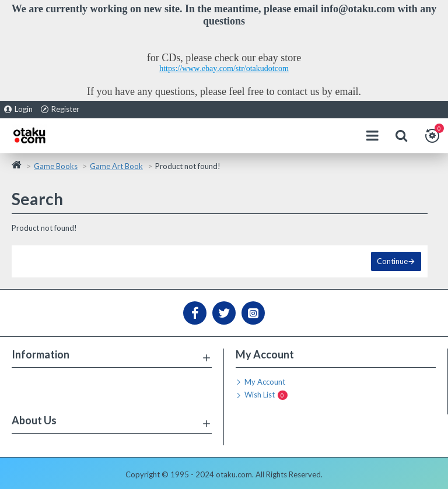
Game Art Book (116, 166)
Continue (392, 261)
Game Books (56, 166)
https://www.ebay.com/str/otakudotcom (224, 68)
